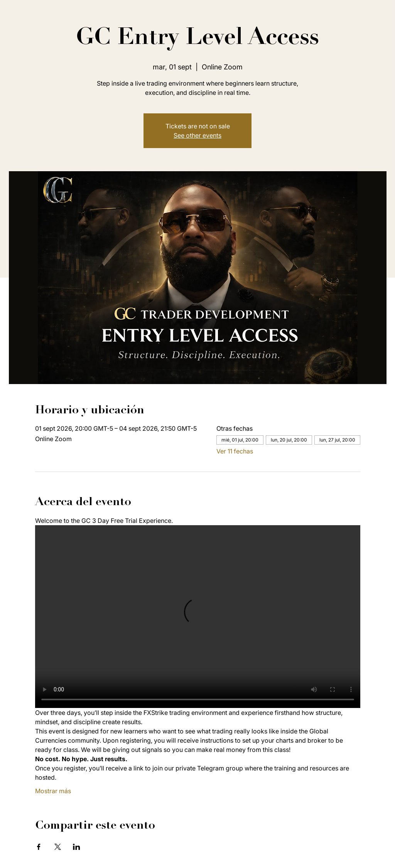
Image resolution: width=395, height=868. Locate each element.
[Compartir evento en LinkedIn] (77, 847)
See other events (197, 135)
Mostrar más (53, 791)
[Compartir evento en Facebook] (39, 847)
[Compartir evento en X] (58, 847)
